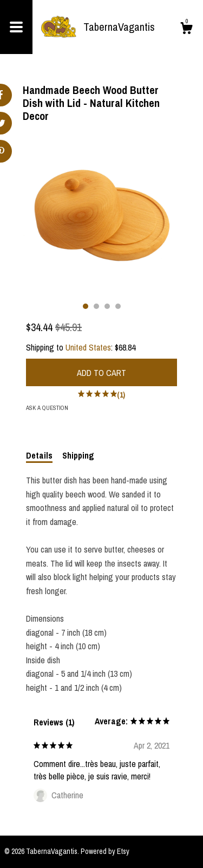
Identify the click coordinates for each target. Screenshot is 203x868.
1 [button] (86, 306)
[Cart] (186, 30)
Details (39, 455)
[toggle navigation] (16, 27)
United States (88, 347)
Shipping (78, 455)
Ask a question (47, 408)
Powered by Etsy (105, 851)
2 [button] (96, 306)
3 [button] (107, 306)
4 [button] (118, 306)
